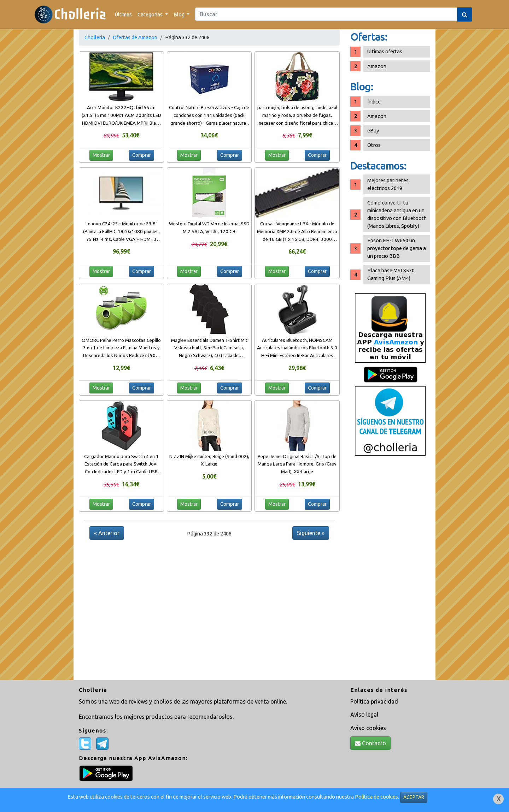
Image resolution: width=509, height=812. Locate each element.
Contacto (370, 743)
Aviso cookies (368, 728)
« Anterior (107, 533)
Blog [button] (180, 14)
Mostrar (101, 155)
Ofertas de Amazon (135, 37)
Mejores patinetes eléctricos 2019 (388, 184)
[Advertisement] (390, 570)
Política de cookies (376, 797)
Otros (374, 145)
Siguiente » (311, 533)
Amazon (377, 66)
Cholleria (95, 37)
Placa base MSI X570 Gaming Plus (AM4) (391, 274)
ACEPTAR (414, 797)
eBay (373, 131)
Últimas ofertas (385, 51)
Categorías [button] (151, 14)
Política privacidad (374, 701)
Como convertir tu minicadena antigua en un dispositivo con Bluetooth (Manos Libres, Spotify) (397, 214)
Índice (374, 102)
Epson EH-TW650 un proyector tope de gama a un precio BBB (397, 248)
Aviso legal (364, 715)
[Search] (326, 14)
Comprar (142, 155)
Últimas (123, 14)
